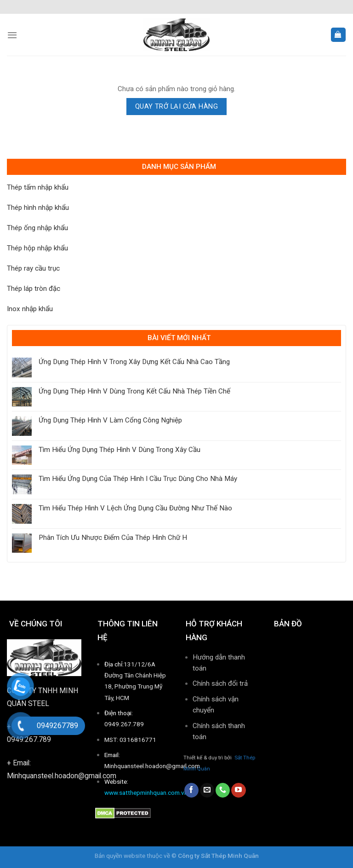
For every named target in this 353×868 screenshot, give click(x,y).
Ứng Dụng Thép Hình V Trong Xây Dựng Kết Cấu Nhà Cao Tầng (134, 362)
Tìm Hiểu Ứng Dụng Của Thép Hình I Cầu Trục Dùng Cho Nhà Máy (138, 479)
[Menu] (12, 35)
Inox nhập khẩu (30, 309)
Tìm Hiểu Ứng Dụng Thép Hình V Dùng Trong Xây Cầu (120, 450)
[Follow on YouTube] (238, 790)
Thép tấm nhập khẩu (38, 187)
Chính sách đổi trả (220, 683)
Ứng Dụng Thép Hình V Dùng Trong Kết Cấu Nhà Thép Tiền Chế (134, 391)
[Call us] (223, 790)
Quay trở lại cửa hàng (176, 106)
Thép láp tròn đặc (34, 289)
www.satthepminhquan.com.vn (146, 793)
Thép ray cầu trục (33, 268)
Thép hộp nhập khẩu (37, 248)
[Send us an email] (207, 790)
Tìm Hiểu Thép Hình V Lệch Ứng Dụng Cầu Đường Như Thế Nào (135, 508)
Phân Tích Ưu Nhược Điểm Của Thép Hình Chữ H (113, 538)
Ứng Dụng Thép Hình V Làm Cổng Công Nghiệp (110, 420)
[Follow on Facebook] (191, 790)
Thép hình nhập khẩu (38, 208)
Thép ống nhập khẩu (37, 228)
